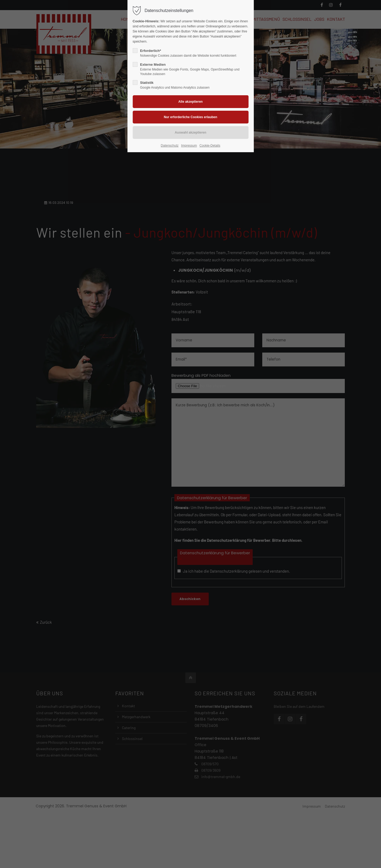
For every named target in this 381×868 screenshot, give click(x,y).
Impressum (189, 146)
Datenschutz (170, 146)
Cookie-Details (210, 146)
